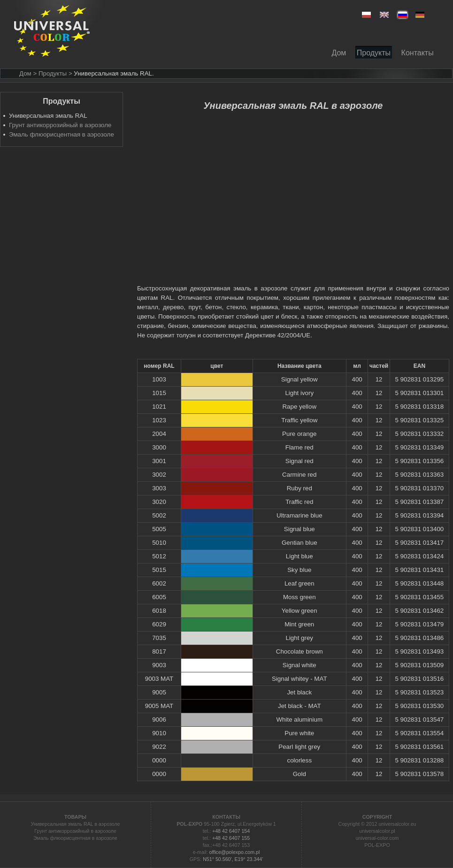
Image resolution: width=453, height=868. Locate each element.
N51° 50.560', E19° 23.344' (233, 859)
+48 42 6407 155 (231, 838)
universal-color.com (377, 838)
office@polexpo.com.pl (235, 852)
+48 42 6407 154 (231, 831)
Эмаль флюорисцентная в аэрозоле (61, 134)
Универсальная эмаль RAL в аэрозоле (75, 824)
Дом (25, 73)
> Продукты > (52, 73)
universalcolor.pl (377, 831)
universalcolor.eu (398, 824)
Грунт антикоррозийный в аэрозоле (60, 125)
